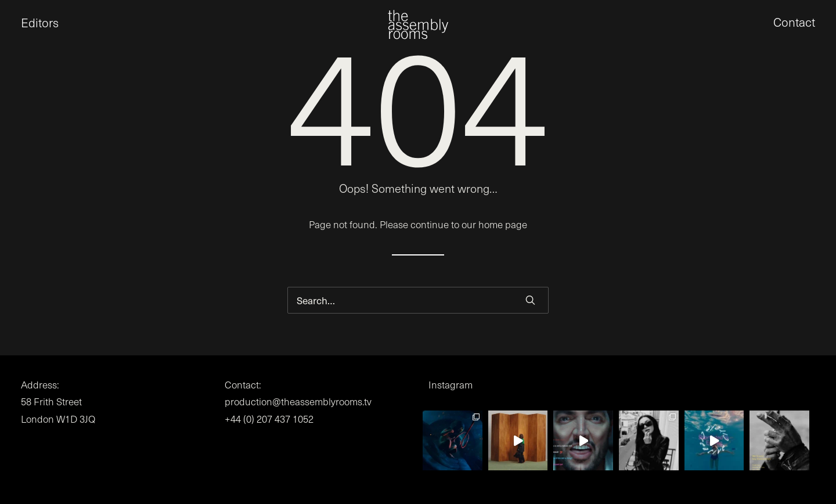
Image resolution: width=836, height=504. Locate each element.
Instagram (451, 385)
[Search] (418, 300)
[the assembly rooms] (418, 29)
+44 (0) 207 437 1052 (269, 419)
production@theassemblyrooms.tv (298, 402)
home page (503, 224)
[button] (21, 29)
